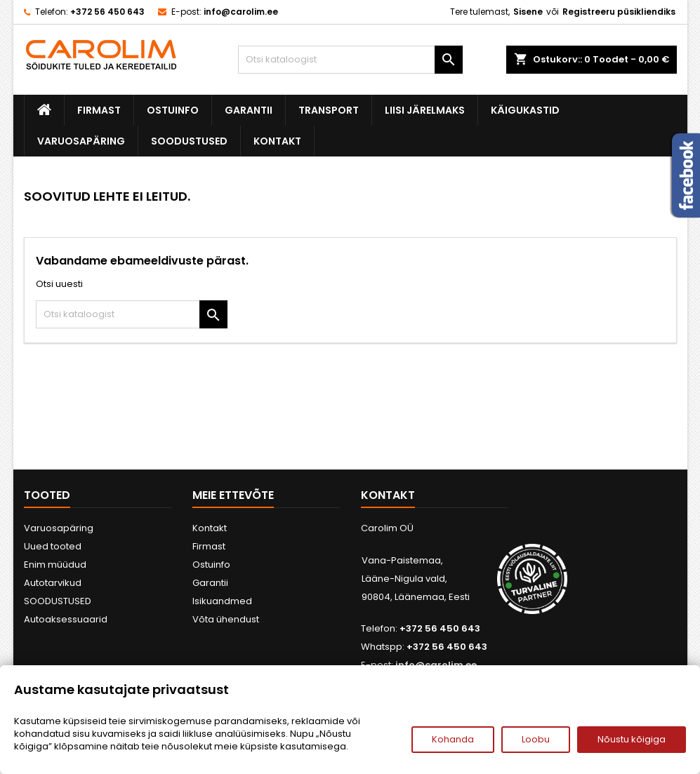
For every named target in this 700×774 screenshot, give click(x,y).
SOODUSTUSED (189, 141)
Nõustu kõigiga (632, 739)
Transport (329, 110)
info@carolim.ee (241, 12)
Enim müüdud (55, 565)
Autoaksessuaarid (66, 619)
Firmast (99, 110)
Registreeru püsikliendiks (619, 12)
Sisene (528, 12)
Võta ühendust (226, 619)
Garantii (249, 110)
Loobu (536, 739)
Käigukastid (525, 110)
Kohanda (453, 739)
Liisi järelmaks (425, 110)
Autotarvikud (53, 583)
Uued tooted (53, 546)
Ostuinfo (173, 110)
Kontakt (277, 141)
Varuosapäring (81, 141)
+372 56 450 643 (107, 12)
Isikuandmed (222, 601)
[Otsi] (350, 60)
